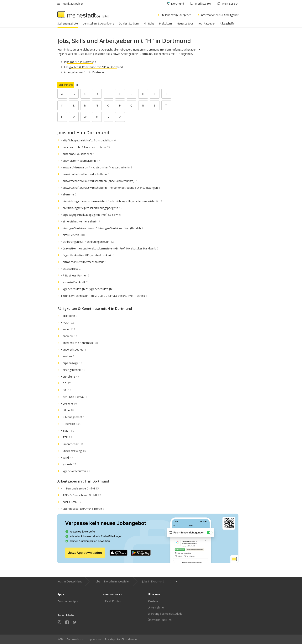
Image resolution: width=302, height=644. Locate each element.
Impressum (94, 639)
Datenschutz (75, 639)
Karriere (153, 601)
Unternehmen (157, 607)
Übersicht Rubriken (160, 620)
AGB (60, 639)
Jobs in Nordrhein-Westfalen (113, 581)
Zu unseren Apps (68, 601)
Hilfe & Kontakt (112, 601)
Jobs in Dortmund (153, 581)
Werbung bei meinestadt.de (165, 614)
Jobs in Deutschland (70, 581)
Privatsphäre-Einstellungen (122, 639)
